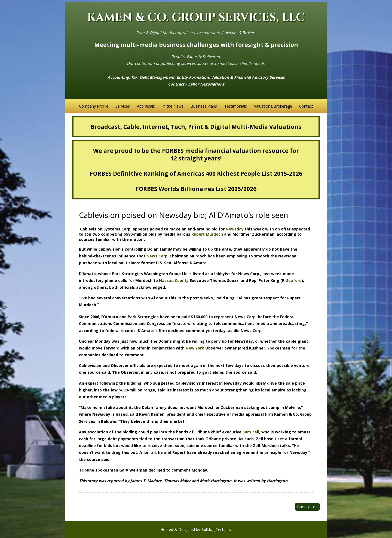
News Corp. (157, 256)
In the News (173, 106)
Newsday (235, 229)
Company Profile (94, 106)
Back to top (307, 507)
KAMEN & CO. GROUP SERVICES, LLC (196, 18)
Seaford (294, 280)
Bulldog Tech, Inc (216, 529)
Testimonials (236, 106)
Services (123, 106)
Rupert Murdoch (207, 234)
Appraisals (146, 106)
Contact (306, 106)
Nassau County (174, 280)
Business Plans (204, 106)
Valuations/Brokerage (273, 106)
